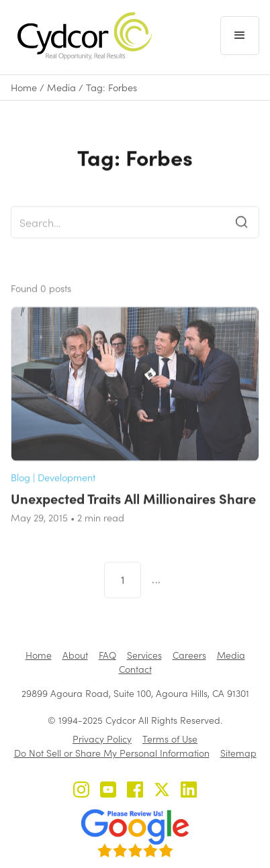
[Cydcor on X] (162, 791)
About (75, 655)
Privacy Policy (102, 739)
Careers (189, 655)
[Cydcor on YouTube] (108, 791)
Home (24, 88)
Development (66, 490)
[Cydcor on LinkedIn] (189, 791)
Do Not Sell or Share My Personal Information (112, 753)
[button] (240, 36)
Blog (20, 490)
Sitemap (238, 753)
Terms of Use (170, 739)
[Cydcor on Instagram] (81, 791)
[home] (81, 36)
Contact (135, 669)
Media (61, 88)
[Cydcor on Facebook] (135, 791)
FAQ (107, 655)
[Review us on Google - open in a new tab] (135, 833)
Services (144, 655)
